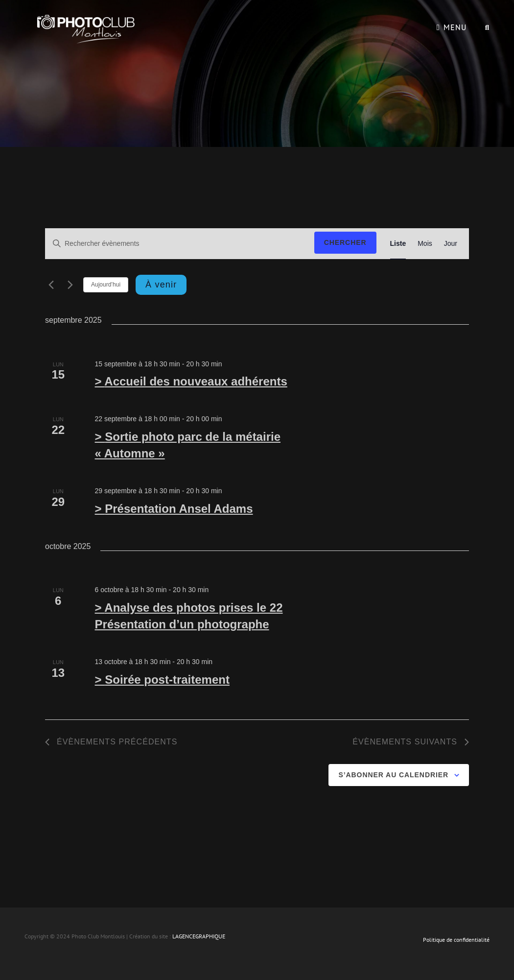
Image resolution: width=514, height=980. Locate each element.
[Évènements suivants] (70, 285)
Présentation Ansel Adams (179, 509)
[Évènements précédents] (51, 285)
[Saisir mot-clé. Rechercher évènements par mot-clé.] (179, 244)
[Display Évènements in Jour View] (451, 244)
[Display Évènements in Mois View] (425, 244)
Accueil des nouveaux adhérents (196, 381)
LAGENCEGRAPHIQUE (199, 936)
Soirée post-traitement (167, 680)
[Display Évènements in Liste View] (398, 244)
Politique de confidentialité (456, 940)
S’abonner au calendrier (393, 775)
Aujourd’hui (106, 285)
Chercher (345, 242)
